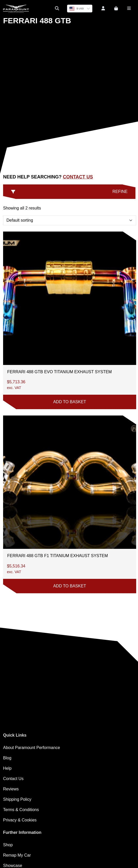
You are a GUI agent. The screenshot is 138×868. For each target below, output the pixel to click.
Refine (69, 192)
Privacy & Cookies (20, 820)
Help (7, 768)
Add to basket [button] (70, 402)
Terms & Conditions (21, 810)
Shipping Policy (17, 799)
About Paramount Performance (32, 748)
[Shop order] (70, 220)
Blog (7, 758)
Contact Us (78, 177)
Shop (8, 845)
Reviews (11, 789)
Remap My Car (17, 855)
